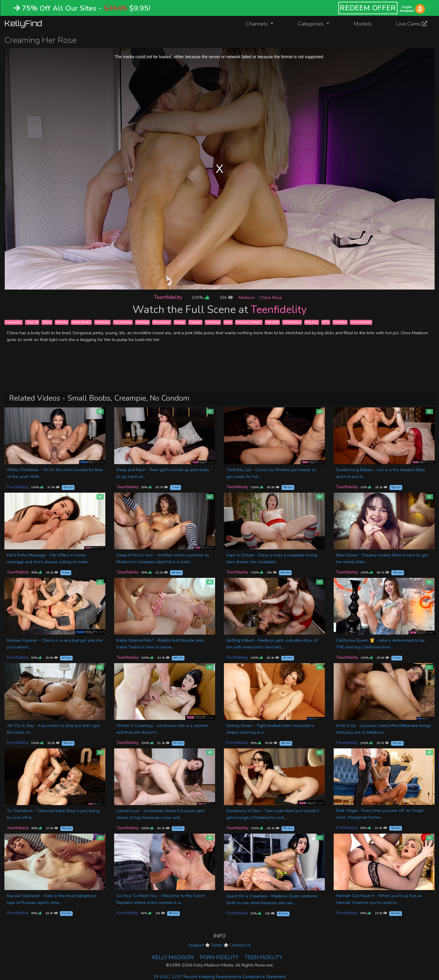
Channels (263, 23)
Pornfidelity (18, 487)
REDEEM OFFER (368, 8)
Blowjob (143, 322)
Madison (247, 297)
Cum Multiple (361, 322)
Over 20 (32, 322)
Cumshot (213, 322)
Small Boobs (81, 322)
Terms (217, 945)
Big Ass (311, 322)
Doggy (180, 322)
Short (47, 322)
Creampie (102, 322)
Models (363, 24)
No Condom (123, 322)
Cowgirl (196, 322)
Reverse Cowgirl (249, 322)
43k (226, 297)
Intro (228, 322)
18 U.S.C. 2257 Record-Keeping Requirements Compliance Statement (219, 976)
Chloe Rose (271, 297)
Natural (61, 322)
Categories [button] (311, 24)
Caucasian (13, 322)
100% (200, 297)
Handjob (272, 322)
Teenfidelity (168, 297)
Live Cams (412, 24)
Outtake (340, 322)
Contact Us (240, 945)
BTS (326, 322)
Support (196, 945)
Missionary (162, 322)
